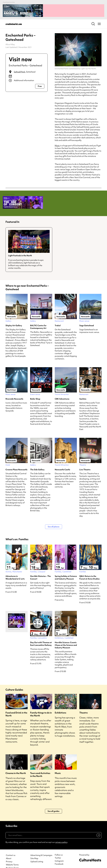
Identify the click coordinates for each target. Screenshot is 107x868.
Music (57, 142)
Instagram (59, 855)
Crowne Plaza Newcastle (16, 463)
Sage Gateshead (87, 319)
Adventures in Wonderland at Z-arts (15, 571)
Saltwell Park (19, 69)
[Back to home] (14, 21)
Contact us (11, 849)
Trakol (58, 319)
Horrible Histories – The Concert (40, 571)
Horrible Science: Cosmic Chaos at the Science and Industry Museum (66, 639)
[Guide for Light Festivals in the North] (29, 243)
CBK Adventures (62, 393)
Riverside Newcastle (14, 393)
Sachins (83, 393)
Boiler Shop (35, 393)
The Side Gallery (37, 463)
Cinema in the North (16, 767)
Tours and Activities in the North (40, 768)
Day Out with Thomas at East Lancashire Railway (41, 637)
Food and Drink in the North (16, 708)
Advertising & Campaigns (41, 849)
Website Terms (12, 858)
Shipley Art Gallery (14, 319)
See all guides (54, 805)
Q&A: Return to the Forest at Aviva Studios (89, 571)
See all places (54, 520)
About (9, 852)
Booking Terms (12, 862)
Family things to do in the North (41, 708)
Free (40, 83)
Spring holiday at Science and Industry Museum (66, 571)
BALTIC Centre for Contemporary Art (38, 320)
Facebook (59, 858)
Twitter (58, 852)
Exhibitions (60, 706)
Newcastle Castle (62, 463)
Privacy (9, 855)
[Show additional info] (27, 77)
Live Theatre (85, 463)
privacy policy (61, 836)
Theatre (84, 706)
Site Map (34, 852)
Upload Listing (37, 855)
